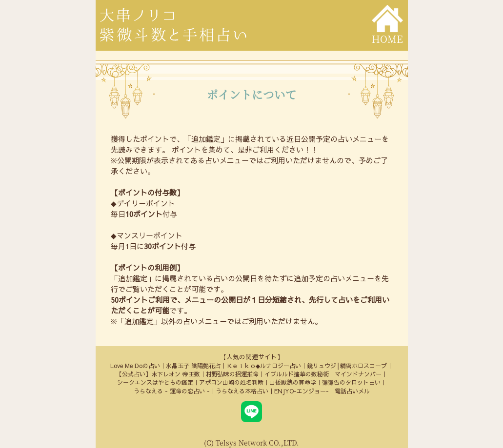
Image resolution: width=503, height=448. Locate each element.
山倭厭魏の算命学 (293, 382)
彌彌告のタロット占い (351, 382)
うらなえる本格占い (242, 391)
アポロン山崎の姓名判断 (231, 382)
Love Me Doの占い (135, 366)
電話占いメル (352, 391)
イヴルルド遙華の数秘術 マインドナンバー (323, 374)
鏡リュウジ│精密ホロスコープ (347, 366)
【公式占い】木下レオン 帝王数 (158, 374)
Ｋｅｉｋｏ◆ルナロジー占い (264, 366)
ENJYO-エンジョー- (302, 391)
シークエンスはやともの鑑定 (155, 382)
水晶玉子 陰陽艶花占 (193, 366)
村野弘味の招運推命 (232, 374)
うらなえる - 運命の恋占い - (172, 391)
